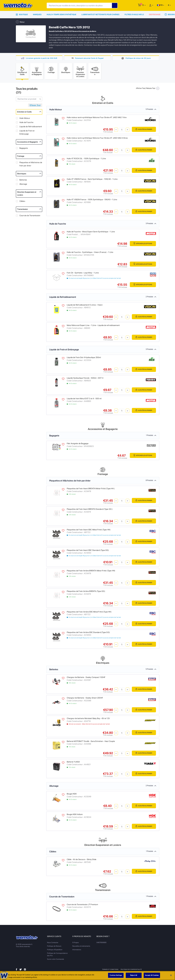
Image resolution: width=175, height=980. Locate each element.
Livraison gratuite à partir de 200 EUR (42, 58)
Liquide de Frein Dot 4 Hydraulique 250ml (84, 358)
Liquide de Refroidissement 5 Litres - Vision (85, 306)
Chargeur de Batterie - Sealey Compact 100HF (86, 678)
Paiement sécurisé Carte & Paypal (89, 58)
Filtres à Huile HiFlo (134, 14)
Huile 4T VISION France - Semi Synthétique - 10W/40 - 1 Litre (92, 180)
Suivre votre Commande (56, 960)
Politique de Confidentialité (131, 970)
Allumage (23, 185)
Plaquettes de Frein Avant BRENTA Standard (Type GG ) (90, 510)
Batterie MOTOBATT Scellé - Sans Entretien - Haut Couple (91, 742)
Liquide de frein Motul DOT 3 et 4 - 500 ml (84, 399)
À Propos (76, 943)
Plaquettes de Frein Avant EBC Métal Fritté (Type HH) (89, 531)
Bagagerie (24, 149)
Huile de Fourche (26, 123)
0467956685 (101, 943)
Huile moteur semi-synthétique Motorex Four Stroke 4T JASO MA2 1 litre (97, 118)
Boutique (22, 14)
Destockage (155, 14)
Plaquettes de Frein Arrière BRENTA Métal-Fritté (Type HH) (91, 572)
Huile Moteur (25, 119)
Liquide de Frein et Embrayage (27, 133)
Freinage (21, 157)
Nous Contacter (53, 943)
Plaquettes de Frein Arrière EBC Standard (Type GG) (88, 633)
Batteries (23, 181)
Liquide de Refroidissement (31, 127)
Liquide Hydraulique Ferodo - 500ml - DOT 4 (85, 379)
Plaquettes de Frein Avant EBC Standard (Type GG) (88, 551)
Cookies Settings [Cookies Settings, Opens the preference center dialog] (116, 975)
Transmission (22, 210)
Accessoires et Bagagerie (27, 143)
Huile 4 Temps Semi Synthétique (61, 14)
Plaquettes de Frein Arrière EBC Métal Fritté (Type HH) (89, 613)
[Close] (171, 975)
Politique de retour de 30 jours (138, 58)
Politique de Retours (54, 947)
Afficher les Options (141, 245)
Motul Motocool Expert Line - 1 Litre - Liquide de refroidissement (93, 326)
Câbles (22, 202)
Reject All (134, 975)
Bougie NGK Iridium (75, 815)
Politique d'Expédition (55, 950)
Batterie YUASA (73, 763)
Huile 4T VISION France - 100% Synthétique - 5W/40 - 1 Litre (92, 200)
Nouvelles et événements (81, 947)
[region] (87, 975)
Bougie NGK (72, 795)
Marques (37, 14)
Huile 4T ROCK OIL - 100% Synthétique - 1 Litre (86, 159)
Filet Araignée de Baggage (78, 444)
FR (160, 5)
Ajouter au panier (143, 130)
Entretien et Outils (24, 113)
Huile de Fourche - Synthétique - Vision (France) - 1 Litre (90, 253)
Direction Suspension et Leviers (27, 194)
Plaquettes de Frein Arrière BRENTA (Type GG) (86, 592)
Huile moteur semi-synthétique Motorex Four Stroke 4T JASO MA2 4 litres (97, 139)
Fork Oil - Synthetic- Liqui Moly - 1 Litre (83, 274)
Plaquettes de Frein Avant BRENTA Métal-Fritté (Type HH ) (91, 489)
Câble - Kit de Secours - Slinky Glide (82, 860)
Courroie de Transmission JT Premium (82, 905)
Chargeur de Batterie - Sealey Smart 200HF (85, 699)
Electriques (22, 175)
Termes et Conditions (110, 970)
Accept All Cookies (152, 975)
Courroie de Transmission (30, 216)
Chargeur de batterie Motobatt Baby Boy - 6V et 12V (88, 719)
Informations (77, 950)
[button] (144, 5)
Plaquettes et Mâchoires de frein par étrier (31, 165)
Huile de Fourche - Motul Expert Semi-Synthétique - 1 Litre (91, 233)
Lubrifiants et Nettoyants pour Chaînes (100, 14)
